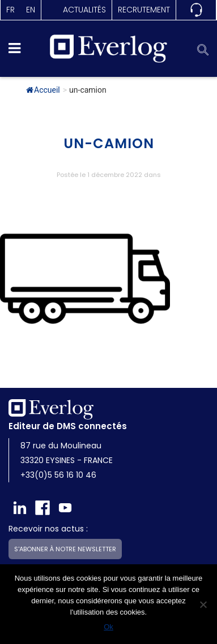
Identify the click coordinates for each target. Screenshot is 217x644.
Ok (109, 627)
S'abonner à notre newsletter (65, 549)
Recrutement (144, 10)
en (31, 10)
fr (10, 10)
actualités (84, 10)
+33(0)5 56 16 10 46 (58, 475)
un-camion (109, 143)
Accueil (43, 90)
